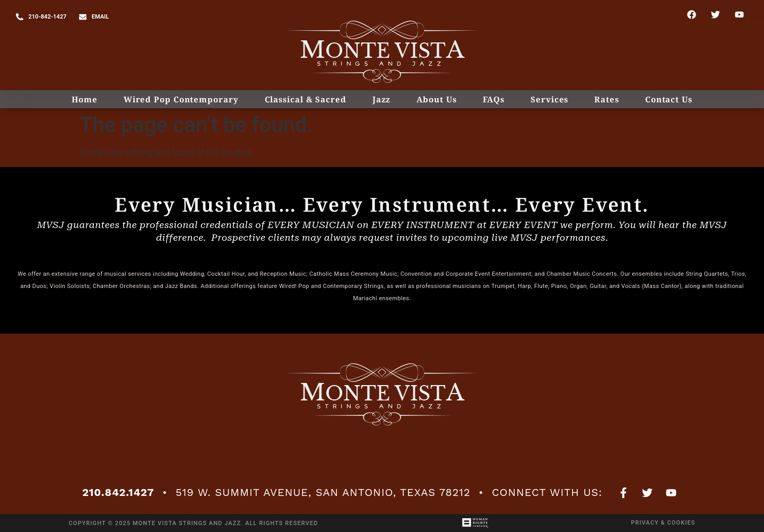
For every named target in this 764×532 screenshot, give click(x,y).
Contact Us (669, 99)
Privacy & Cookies (663, 523)
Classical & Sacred (306, 99)
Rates (607, 99)
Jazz (382, 99)
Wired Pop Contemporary (181, 99)
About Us (436, 99)
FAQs (494, 99)
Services (549, 99)
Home (85, 99)
